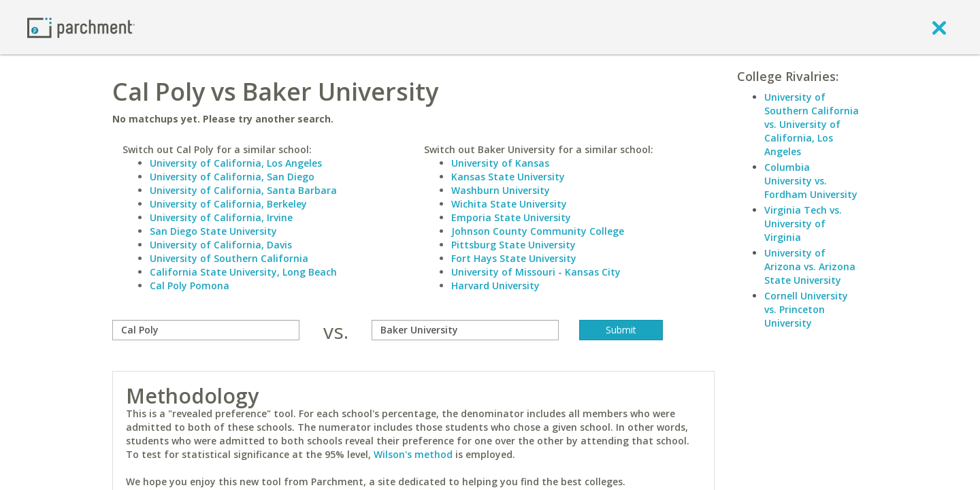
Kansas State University (508, 177)
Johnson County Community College (538, 231)
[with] (465, 330)
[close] (939, 27)
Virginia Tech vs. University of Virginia (803, 224)
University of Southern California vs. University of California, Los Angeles (812, 124)
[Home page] (81, 27)
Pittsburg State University (513, 245)
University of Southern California (229, 258)
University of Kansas (500, 163)
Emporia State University (511, 217)
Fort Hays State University (514, 258)
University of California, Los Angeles (236, 163)
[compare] (206, 330)
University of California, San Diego (232, 177)
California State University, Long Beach (243, 272)
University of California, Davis (221, 245)
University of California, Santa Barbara (243, 190)
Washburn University (501, 190)
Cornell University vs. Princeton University (806, 309)
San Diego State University (213, 231)
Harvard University (495, 285)
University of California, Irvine (221, 217)
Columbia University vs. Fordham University (811, 181)
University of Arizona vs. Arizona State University (810, 266)
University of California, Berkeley (228, 204)
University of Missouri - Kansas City (536, 272)
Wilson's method (413, 454)
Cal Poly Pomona (190, 285)
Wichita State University (509, 204)
